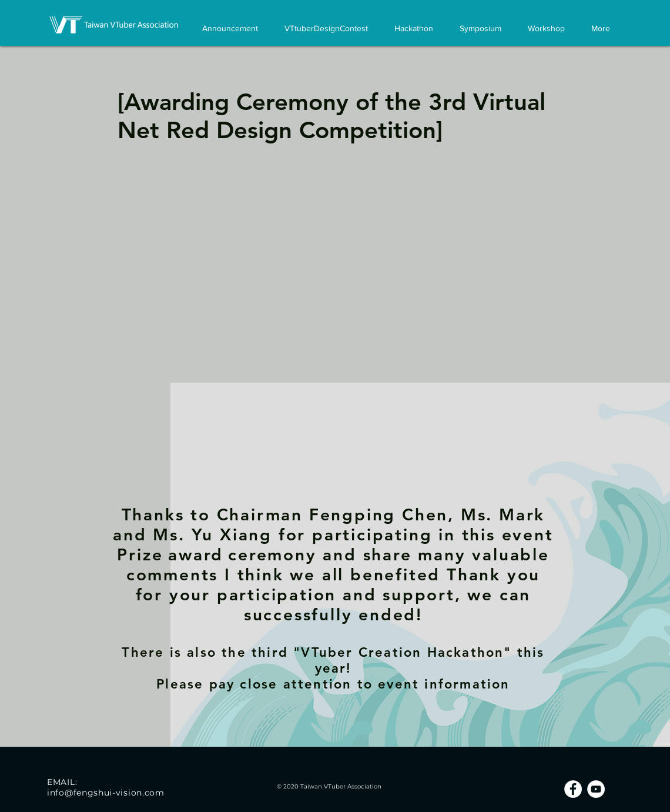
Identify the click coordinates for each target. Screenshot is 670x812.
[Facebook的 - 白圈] (573, 789)
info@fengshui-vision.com (106, 793)
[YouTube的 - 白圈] (596, 789)
